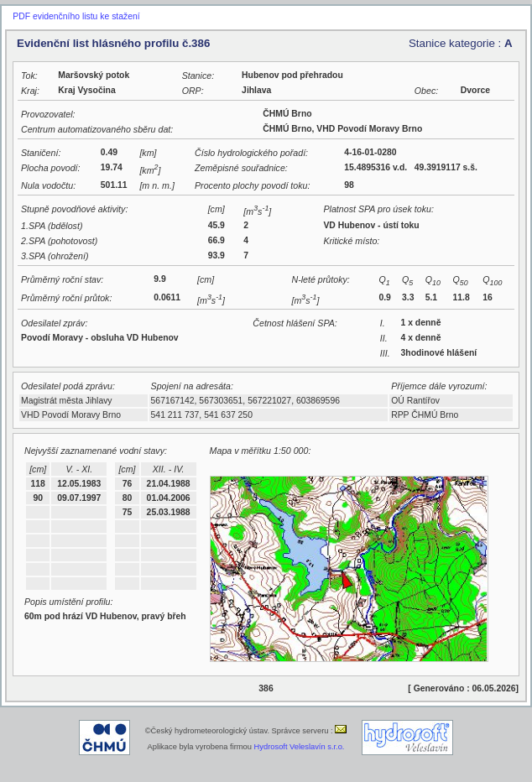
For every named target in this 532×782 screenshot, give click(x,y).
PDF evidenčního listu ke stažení (76, 16)
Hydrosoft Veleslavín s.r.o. (300, 747)
